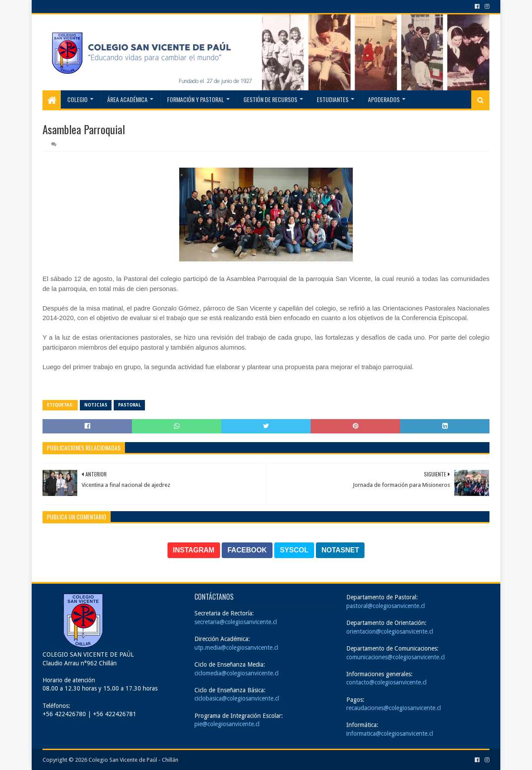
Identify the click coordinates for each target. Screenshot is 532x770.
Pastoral (129, 405)
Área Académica (127, 99)
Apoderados (384, 99)
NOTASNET (340, 550)
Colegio (77, 99)
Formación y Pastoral (195, 99)
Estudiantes (333, 99)
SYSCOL (294, 550)
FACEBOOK (247, 550)
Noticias (96, 405)
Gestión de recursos (270, 99)
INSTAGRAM (194, 550)
